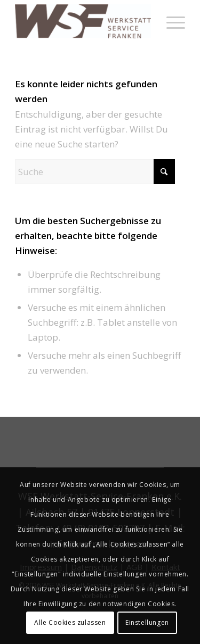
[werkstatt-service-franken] (83, 21)
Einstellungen (147, 622)
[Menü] (170, 21)
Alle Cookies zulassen (70, 622)
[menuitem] (170, 21)
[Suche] (95, 172)
